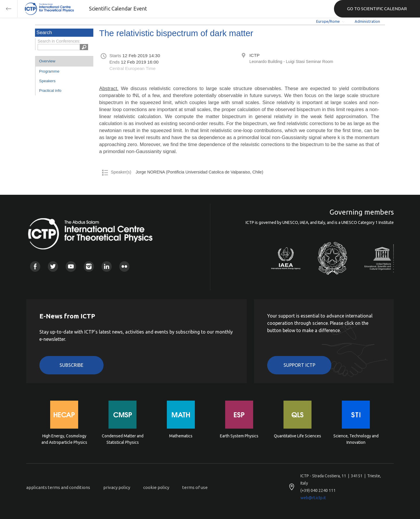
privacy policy (117, 487)
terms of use (195, 487)
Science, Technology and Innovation (356, 439)
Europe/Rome (328, 21)
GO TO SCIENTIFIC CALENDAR (377, 9)
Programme (49, 71)
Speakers (47, 81)
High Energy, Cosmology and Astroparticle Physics (64, 439)
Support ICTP (299, 365)
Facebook (35, 266)
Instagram (89, 266)
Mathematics (181, 436)
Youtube (71, 266)
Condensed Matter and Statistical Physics (123, 439)
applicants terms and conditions (58, 487)
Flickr (124, 266)
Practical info (50, 91)
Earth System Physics (239, 436)
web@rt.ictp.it (313, 498)
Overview (47, 61)
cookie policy (156, 487)
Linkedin (107, 266)
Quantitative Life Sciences (297, 436)
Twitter (53, 266)
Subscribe (71, 365)
